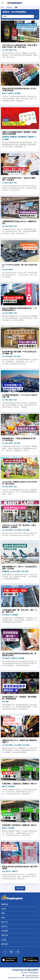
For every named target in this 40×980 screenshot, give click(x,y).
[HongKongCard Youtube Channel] (12, 952)
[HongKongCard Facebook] (5, 952)
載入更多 (20, 888)
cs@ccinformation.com (31, 976)
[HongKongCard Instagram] (18, 952)
